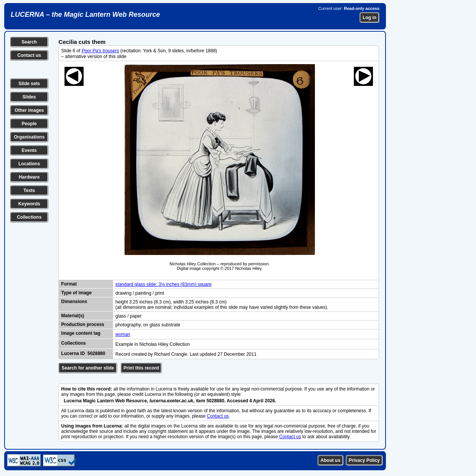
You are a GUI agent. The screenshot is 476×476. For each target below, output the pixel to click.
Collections (29, 217)
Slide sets (29, 84)
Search (29, 42)
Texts (29, 190)
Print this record (141, 368)
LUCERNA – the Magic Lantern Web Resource (85, 15)
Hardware (29, 177)
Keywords (29, 204)
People (29, 124)
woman (123, 334)
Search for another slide (88, 368)
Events (29, 150)
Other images (29, 110)
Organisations (29, 137)
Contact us (29, 55)
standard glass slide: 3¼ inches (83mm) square (163, 284)
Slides (29, 97)
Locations (29, 164)
